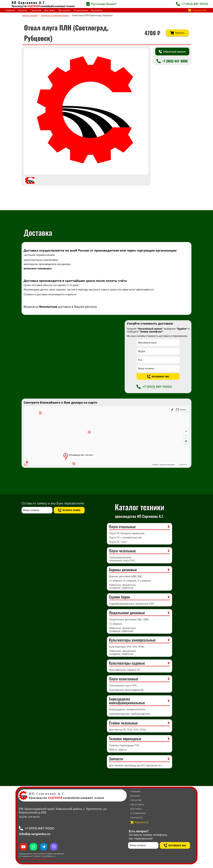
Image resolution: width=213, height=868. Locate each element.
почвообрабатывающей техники (58, 6)
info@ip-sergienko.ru (35, 834)
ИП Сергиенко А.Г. (29, 2)
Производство (26, 6)
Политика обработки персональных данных (37, 859)
